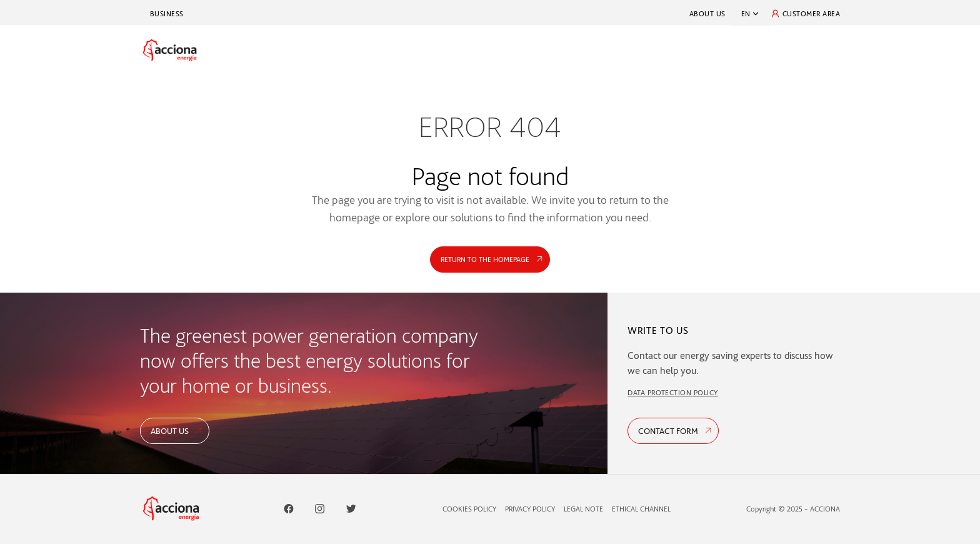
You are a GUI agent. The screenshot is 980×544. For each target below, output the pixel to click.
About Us (707, 13)
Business (167, 13)
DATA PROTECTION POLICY (673, 392)
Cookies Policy (469, 509)
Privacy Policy (530, 509)
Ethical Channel (641, 509)
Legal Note (583, 509)
